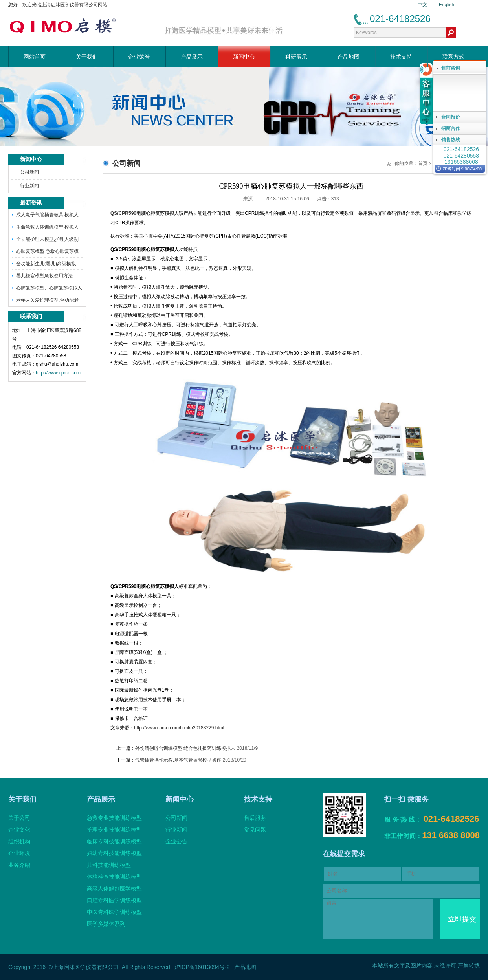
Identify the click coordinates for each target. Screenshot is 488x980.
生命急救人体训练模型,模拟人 (47, 227)
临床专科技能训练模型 (114, 841)
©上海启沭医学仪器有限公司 (84, 967)
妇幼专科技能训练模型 (114, 853)
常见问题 (255, 830)
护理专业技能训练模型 (114, 830)
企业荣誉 (139, 57)
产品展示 (192, 57)
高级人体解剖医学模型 (114, 888)
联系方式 (453, 57)
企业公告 (176, 841)
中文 (422, 5)
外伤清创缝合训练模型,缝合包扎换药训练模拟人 (185, 748)
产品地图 (349, 57)
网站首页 (35, 57)
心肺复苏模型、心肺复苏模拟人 (49, 288)
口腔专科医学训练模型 (114, 900)
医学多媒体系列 (106, 924)
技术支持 (401, 57)
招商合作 (451, 128)
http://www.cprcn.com (58, 373)
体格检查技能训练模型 (114, 877)
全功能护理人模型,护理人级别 (47, 239)
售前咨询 (451, 68)
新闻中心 (244, 57)
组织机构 (19, 841)
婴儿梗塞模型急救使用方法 (44, 276)
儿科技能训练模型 (109, 865)
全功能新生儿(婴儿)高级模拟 (46, 264)
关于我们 (87, 57)
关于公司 (19, 818)
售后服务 (255, 818)
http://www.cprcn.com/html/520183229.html (179, 728)
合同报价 (451, 117)
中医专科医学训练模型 (114, 912)
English (447, 5)
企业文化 (19, 830)
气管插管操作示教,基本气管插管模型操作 (178, 760)
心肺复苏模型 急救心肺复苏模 (47, 251)
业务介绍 (19, 865)
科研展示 (296, 57)
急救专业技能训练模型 (114, 818)
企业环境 (19, 853)
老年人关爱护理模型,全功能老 (47, 300)
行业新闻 (29, 186)
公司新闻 (29, 172)
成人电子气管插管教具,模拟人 (47, 215)
